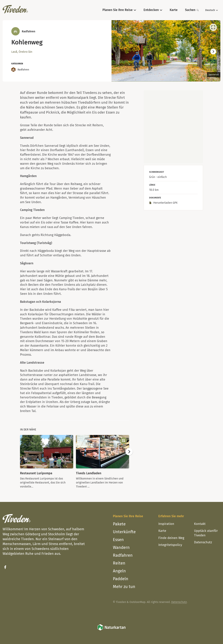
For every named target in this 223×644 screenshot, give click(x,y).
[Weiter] (213, 52)
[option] (166, 51)
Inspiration (166, 524)
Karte (162, 531)
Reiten (119, 563)
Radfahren (123, 555)
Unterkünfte (124, 532)
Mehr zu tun (124, 587)
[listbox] (166, 51)
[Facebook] (5, 567)
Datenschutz (203, 542)
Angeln (119, 571)
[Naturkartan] (111, 630)
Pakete (119, 524)
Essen (118, 540)
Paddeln (121, 579)
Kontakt (200, 524)
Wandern (121, 547)
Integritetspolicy (170, 545)
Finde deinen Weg (171, 538)
